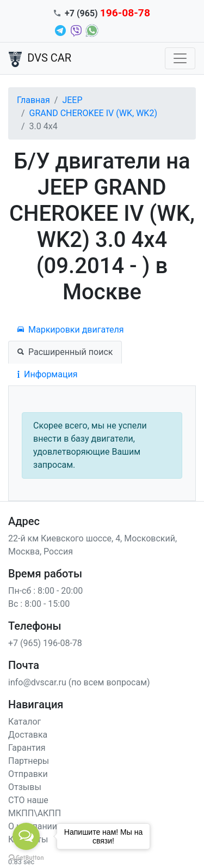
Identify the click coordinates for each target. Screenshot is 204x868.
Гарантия (27, 748)
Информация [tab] (47, 374)
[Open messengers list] (26, 836)
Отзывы (25, 787)
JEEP (72, 100)
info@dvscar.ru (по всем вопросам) (79, 682)
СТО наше (28, 800)
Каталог (24, 722)
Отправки (28, 774)
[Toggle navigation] (180, 58)
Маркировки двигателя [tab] (71, 330)
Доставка (28, 735)
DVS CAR (40, 59)
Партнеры (29, 761)
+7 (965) (107, 13)
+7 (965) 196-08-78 (45, 643)
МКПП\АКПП (35, 813)
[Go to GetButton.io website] (26, 857)
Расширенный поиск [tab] (65, 352)
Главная (33, 100)
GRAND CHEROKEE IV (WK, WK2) (93, 113)
